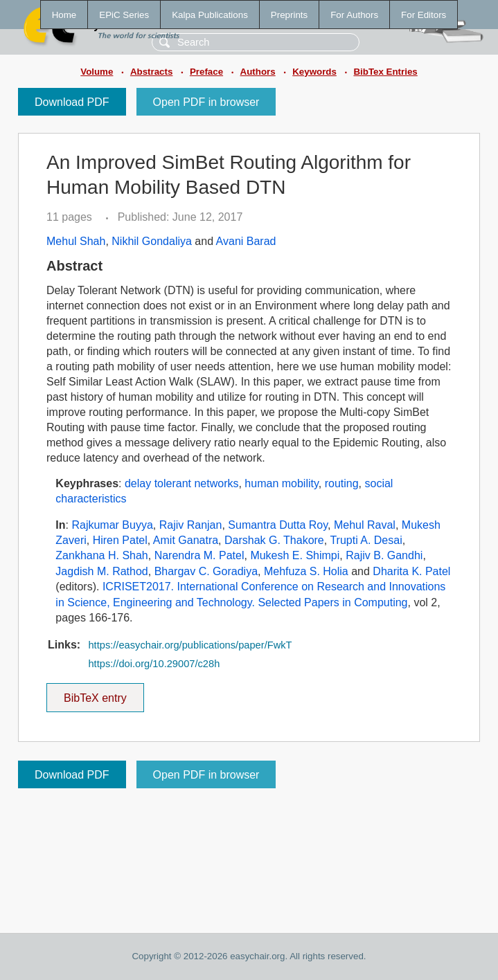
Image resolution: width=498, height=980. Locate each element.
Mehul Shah (76, 241)
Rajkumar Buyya (112, 525)
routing (342, 483)
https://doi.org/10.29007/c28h (154, 664)
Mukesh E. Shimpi (295, 555)
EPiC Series (124, 15)
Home (64, 15)
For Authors (354, 15)
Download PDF (72, 102)
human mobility (281, 483)
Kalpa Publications (210, 15)
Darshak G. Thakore (274, 540)
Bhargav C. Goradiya (206, 571)
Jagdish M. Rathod (101, 571)
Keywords (314, 72)
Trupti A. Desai (366, 540)
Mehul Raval (365, 525)
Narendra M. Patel (199, 555)
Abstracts (151, 72)
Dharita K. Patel (411, 571)
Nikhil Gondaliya (152, 241)
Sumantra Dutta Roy (278, 525)
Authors (258, 72)
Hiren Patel (120, 540)
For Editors (424, 15)
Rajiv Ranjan (191, 525)
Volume (97, 72)
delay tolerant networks (182, 483)
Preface (206, 72)
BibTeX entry (95, 693)
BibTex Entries (385, 72)
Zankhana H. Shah (101, 555)
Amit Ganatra (186, 540)
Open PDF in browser (206, 102)
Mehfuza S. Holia (306, 571)
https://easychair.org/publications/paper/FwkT (190, 645)
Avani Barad (246, 241)
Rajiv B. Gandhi (384, 555)
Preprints (289, 15)
